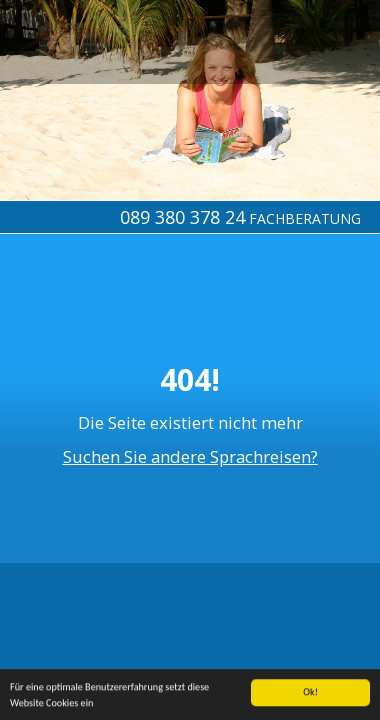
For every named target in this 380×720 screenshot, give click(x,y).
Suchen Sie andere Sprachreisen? (190, 456)
